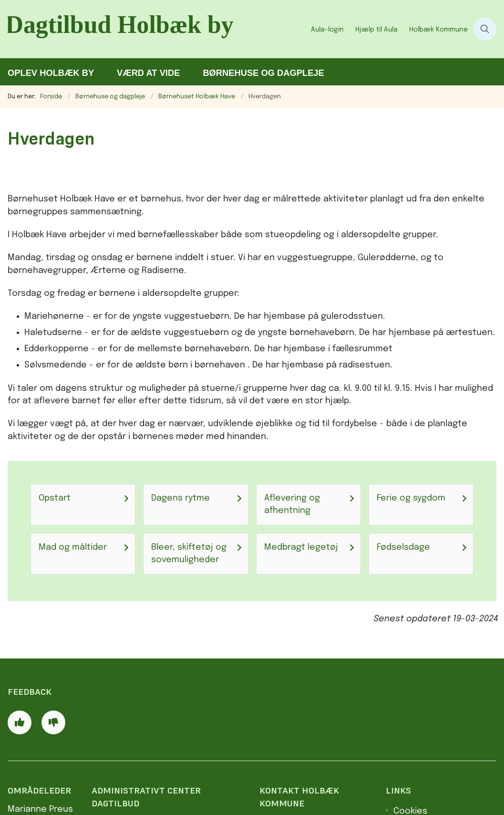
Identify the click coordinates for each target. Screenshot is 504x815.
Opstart (55, 498)
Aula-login (327, 30)
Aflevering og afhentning (292, 504)
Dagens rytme (180, 498)
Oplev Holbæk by (51, 73)
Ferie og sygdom (411, 498)
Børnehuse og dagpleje (263, 73)
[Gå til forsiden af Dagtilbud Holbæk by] (153, 29)
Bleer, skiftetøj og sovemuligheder (189, 554)
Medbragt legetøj (301, 547)
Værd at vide (148, 73)
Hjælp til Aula (376, 30)
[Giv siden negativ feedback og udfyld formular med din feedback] (53, 722)
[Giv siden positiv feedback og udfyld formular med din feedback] (20, 722)
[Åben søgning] (485, 29)
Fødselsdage (403, 547)
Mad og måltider (73, 547)
